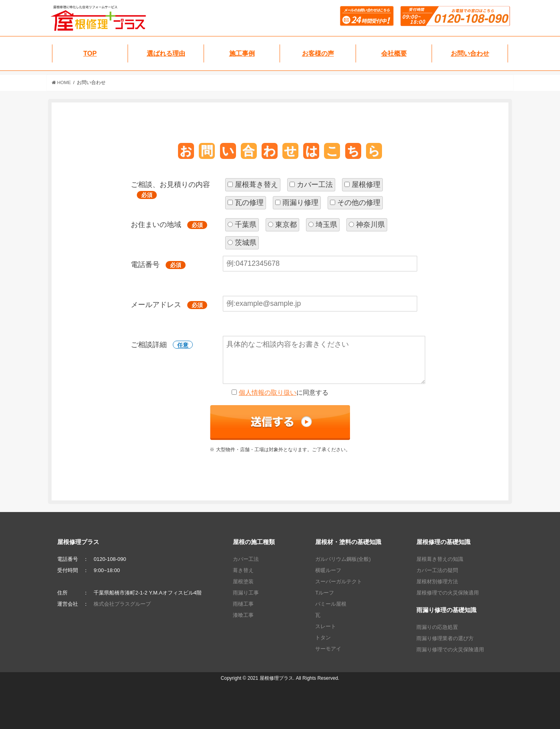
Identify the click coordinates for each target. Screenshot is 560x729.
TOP (90, 53)
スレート (326, 626)
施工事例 (242, 53)
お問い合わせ (470, 53)
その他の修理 (359, 203)
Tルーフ (325, 593)
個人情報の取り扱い (268, 392)
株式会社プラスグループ (122, 604)
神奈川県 (370, 225)
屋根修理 (366, 185)
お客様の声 (318, 53)
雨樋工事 (243, 604)
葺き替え (243, 570)
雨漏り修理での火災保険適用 (450, 650)
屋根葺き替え (256, 185)
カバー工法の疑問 (437, 570)
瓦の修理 (249, 203)
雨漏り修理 (300, 203)
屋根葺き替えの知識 (440, 559)
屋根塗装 (243, 581)
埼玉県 (326, 225)
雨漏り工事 (246, 593)
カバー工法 (315, 185)
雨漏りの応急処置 (437, 627)
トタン (323, 638)
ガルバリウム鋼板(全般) (343, 559)
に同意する (284, 392)
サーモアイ (328, 649)
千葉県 (246, 225)
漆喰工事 (243, 615)
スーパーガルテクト (339, 581)
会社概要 (394, 53)
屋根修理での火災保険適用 (448, 593)
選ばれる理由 (166, 53)
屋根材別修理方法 (437, 581)
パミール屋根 (331, 604)
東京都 (286, 225)
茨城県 (246, 243)
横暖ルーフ (328, 570)
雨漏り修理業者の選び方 (445, 638)
